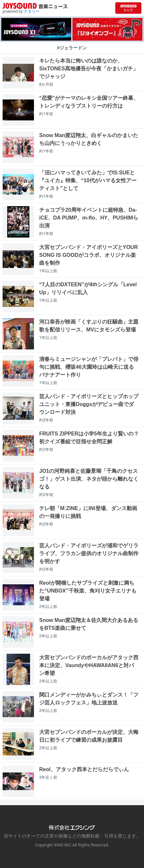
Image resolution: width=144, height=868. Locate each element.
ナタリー (32, 11)
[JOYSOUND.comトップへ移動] (128, 8)
